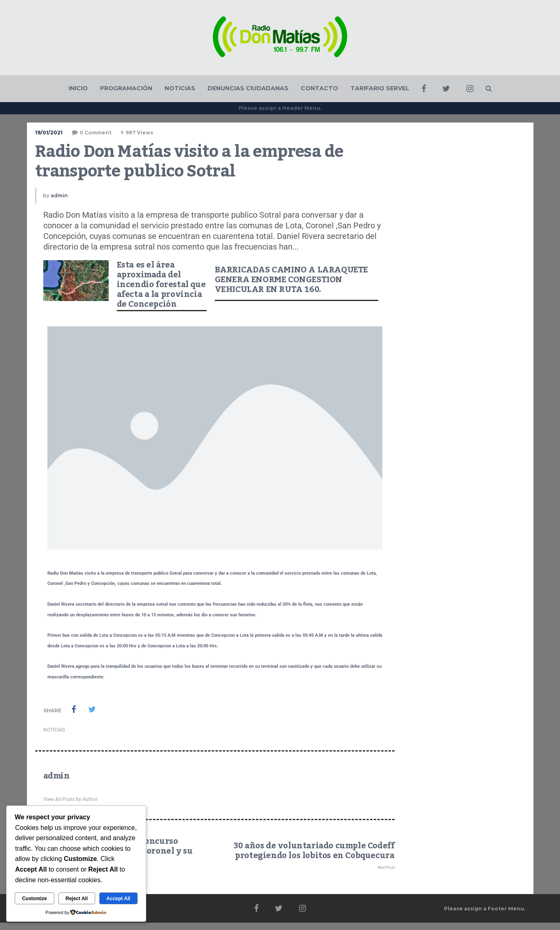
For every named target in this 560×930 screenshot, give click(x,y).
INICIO (78, 88)
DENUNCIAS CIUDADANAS (248, 88)
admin (59, 195)
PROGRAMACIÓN (126, 88)
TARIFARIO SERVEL (380, 88)
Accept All (118, 899)
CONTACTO (319, 88)
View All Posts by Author (70, 799)
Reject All (76, 899)
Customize (35, 899)
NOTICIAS (180, 88)
